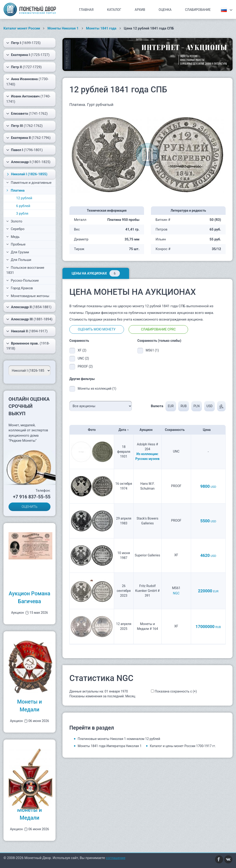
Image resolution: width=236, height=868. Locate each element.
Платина (15, 190)
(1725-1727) (28, 55)
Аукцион (147, 430)
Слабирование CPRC (158, 329)
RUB (183, 406)
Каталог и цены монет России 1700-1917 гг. (183, 746)
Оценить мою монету (97, 329)
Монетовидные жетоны (28, 296)
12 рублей (24, 198)
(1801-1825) (28, 162)
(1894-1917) (27, 331)
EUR (171, 406)
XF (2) (82, 350)
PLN (197, 406)
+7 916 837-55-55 (32, 497)
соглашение (116, 858)
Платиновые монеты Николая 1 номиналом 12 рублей (119, 739)
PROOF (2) (85, 366)
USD (210, 406)
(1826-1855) (27, 174)
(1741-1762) (27, 114)
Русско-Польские (22, 281)
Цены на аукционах (96, 273)
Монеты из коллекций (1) (97, 389)
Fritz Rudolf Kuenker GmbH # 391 (147, 591)
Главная (86, 10)
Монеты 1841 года (101, 28)
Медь (13, 237)
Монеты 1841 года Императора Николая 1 (110, 746)
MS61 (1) (152, 350)
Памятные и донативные (29, 183)
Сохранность (176, 430)
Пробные (16, 244)
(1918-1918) (28, 346)
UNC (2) (83, 358)
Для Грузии (18, 252)
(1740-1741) (28, 99)
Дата (124, 430)
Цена (208, 430)
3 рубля (22, 213)
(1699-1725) (23, 43)
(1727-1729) (24, 67)
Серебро (15, 229)
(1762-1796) (28, 138)
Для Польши (19, 260)
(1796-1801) (24, 150)
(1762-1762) (24, 126)
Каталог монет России (22, 28)
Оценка (165, 10)
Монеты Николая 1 (63, 28)
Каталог (114, 10)
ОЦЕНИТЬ (30, 507)
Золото (14, 221)
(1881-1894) (29, 319)
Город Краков (20, 288)
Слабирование (198, 10)
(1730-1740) (27, 81)
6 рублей (23, 206)
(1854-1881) (29, 307)
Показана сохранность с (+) (176, 691)
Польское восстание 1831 (25, 270)
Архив (140, 10)
